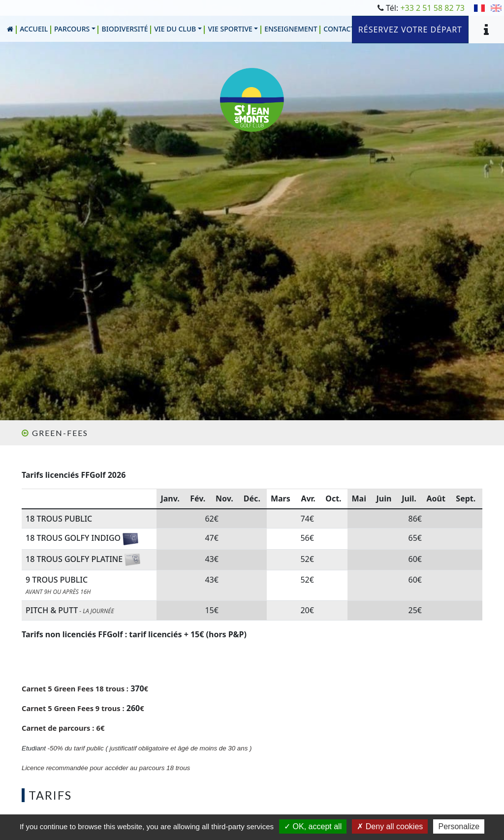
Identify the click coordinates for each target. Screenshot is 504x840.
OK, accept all (313, 826)
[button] (75, 29)
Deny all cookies (390, 826)
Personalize (459, 826)
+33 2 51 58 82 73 (432, 8)
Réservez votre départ (410, 30)
